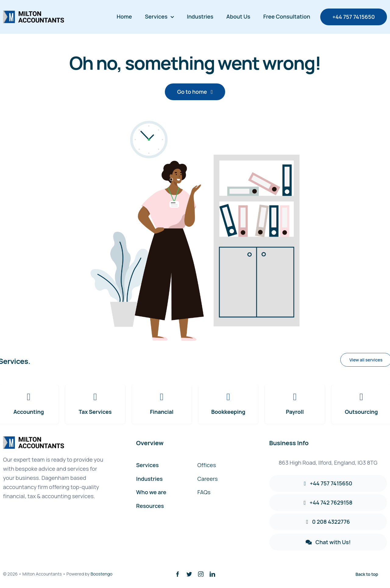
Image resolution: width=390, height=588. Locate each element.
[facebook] (178, 574)
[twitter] (189, 574)
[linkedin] (212, 574)
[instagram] (201, 574)
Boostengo (101, 574)
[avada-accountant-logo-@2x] (34, 14)
